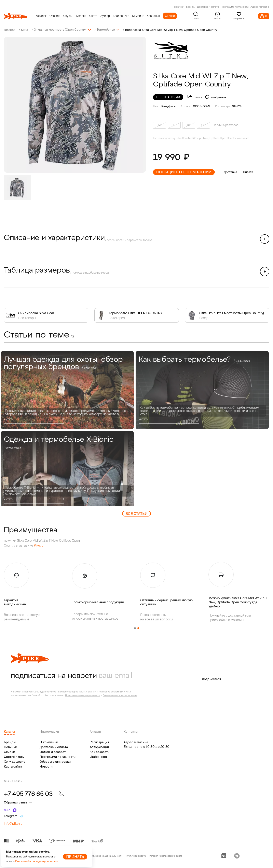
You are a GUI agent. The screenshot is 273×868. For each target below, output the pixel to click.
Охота (93, 16)
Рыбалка (80, 16)
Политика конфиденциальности (105, 856)
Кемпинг (138, 16)
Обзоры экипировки (55, 761)
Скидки (170, 16)
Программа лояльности (235, 7)
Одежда (55, 16)
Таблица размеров (226, 125)
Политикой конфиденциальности (37, 861)
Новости (46, 766)
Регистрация (99, 742)
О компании (49, 742)
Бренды (191, 7)
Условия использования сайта (166, 856)
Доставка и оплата (208, 7)
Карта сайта (13, 766)
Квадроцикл (121, 16)
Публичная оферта (136, 856)
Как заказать (100, 752)
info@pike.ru (13, 823)
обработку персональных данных (78, 691)
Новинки (179, 7)
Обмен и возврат (53, 752)
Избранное (98, 756)
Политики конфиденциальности (83, 695)
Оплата (248, 172)
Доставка (230, 172)
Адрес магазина (260, 7)
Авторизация (100, 747)
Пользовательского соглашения (120, 695)
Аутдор (105, 16)
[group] (75, 105)
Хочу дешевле (15, 761)
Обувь (67, 16)
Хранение (153, 16)
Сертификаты (14, 756)
